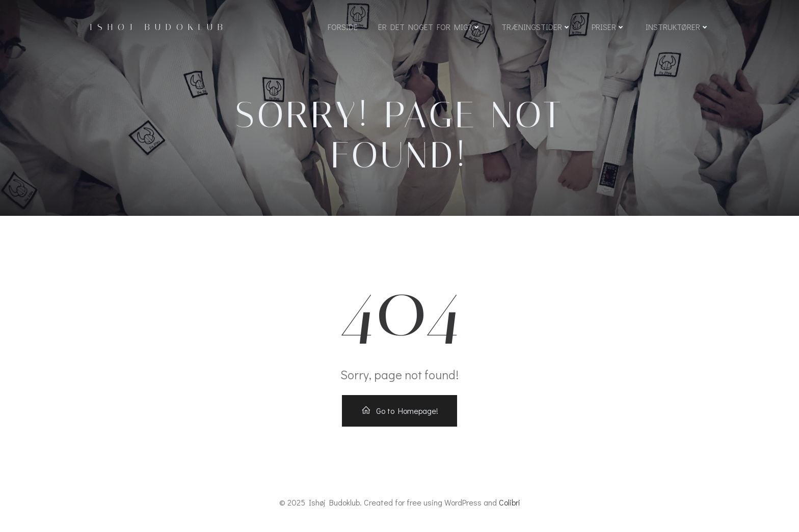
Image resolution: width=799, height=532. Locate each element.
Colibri (510, 502)
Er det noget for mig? (430, 27)
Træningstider (536, 27)
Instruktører (677, 27)
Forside (343, 27)
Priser (608, 27)
